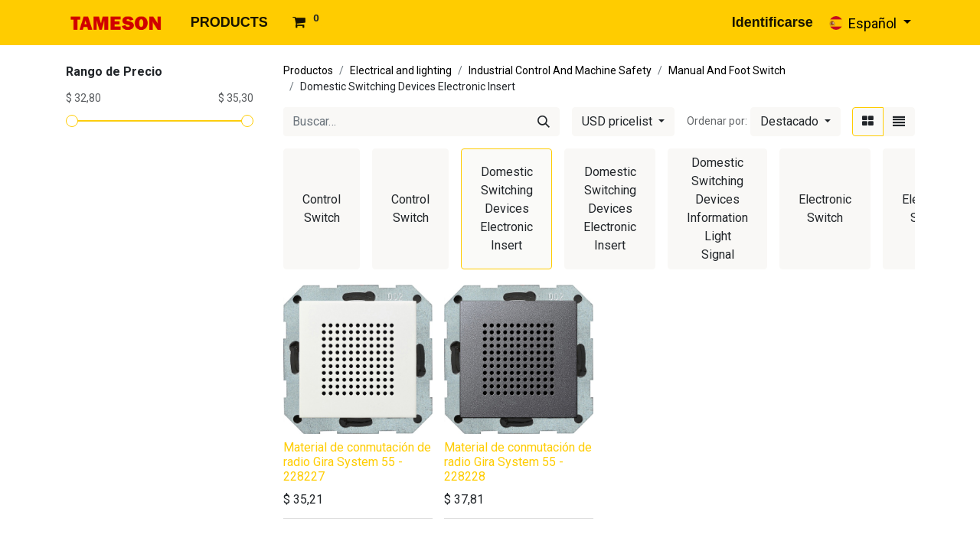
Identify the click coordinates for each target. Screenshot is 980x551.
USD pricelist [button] (619, 121)
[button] (795, 122)
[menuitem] (229, 23)
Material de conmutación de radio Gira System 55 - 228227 (357, 462)
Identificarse (773, 22)
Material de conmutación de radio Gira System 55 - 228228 (518, 462)
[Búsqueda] (544, 122)
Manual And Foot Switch (727, 70)
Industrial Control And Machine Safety (560, 70)
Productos (308, 70)
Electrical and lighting (401, 70)
